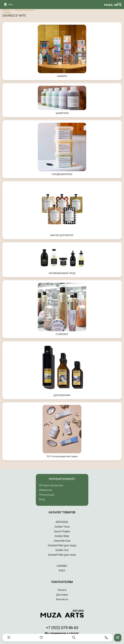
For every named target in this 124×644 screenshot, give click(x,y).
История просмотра (51, 485)
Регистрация (47, 495)
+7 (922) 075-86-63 (62, 628)
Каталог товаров (62, 512)
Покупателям (62, 582)
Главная (6, 10)
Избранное (46, 490)
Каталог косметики (25, 10)
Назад (8, 13)
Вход (42, 499)
